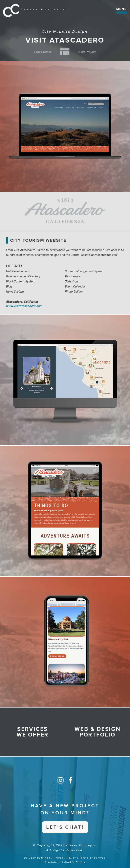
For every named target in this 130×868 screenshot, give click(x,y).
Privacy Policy (65, 858)
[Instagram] (61, 780)
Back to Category (65, 52)
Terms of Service (93, 858)
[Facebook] (70, 780)
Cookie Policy (75, 862)
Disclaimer (53, 862)
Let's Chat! (65, 827)
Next (87, 52)
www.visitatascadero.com (24, 306)
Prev (43, 52)
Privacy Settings (37, 858)
